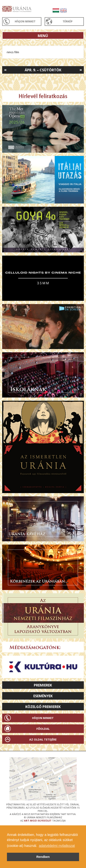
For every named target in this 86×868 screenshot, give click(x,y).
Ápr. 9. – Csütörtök (43, 70)
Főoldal (43, 729)
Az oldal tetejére (43, 739)
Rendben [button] (43, 857)
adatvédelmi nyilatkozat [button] (57, 846)
